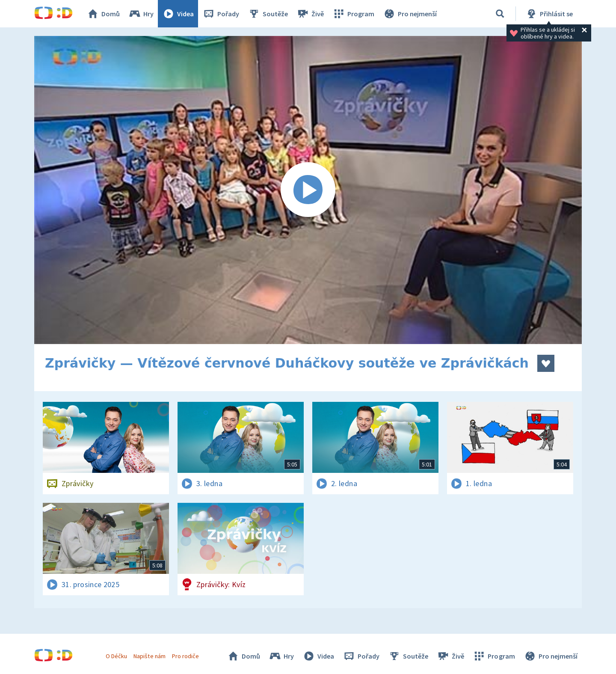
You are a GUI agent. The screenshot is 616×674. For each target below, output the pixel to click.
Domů (103, 14)
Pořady (221, 14)
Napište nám (149, 656)
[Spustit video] (308, 190)
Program (353, 14)
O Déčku (116, 656)
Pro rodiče (185, 656)
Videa (178, 14)
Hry (141, 14)
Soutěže (268, 14)
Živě (310, 14)
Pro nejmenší (410, 14)
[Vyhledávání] (500, 14)
